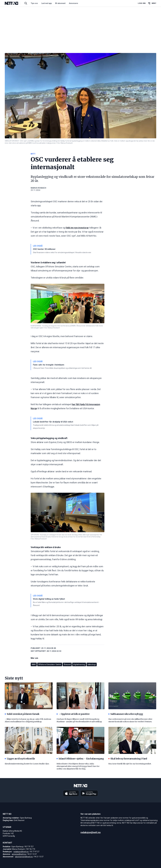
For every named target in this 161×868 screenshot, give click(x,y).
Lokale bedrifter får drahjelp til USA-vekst (53, 422)
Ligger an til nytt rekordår (20, 759)
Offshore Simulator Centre (50, 664)
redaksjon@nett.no (21, 852)
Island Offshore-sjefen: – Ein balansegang (80, 759)
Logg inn (142, 3)
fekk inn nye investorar (77, 228)
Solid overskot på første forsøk (22, 714)
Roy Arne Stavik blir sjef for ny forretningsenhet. (130, 764)
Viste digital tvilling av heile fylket (49, 599)
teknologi (92, 664)
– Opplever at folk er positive (73, 714)
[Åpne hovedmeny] (152, 3)
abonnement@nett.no (24, 857)
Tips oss (34, 3)
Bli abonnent (60, 3)
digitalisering (79, 664)
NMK (34, 664)
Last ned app (47, 3)
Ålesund (67, 664)
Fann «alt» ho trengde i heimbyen (49, 365)
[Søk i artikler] (26, 3)
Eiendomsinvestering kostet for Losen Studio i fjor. (27, 764)
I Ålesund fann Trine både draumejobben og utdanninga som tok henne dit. (63, 368)
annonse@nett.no (19, 854)
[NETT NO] (14, 3)
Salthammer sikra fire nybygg (126, 714)
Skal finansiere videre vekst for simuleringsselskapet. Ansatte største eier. (62, 252)
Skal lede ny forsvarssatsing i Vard (128, 759)
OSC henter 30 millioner (44, 249)
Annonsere (73, 3)
